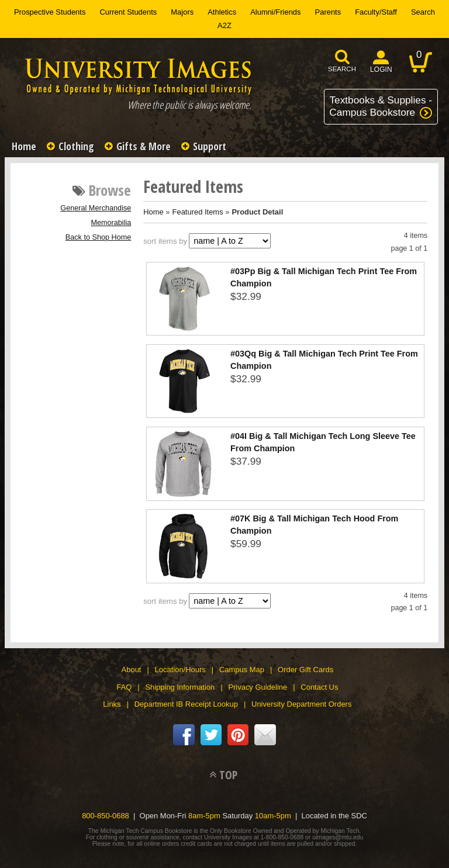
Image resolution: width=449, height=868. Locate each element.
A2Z (224, 25)
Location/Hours (180, 670)
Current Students (128, 12)
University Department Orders (301, 704)
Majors (182, 12)
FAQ (124, 687)
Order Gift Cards (305, 670)
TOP (228, 775)
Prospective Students (50, 12)
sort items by (165, 241)
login (381, 70)
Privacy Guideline (258, 687)
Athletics (222, 12)
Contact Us (319, 687)
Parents (328, 12)
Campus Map (242, 670)
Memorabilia (111, 223)
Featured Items (198, 212)
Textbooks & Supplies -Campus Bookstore (381, 106)
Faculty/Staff (376, 12)
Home (24, 146)
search (342, 69)
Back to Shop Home (99, 237)
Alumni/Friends (275, 12)
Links (112, 704)
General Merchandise (96, 208)
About (132, 670)
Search (423, 12)
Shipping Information (180, 687)
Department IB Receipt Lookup (186, 704)
